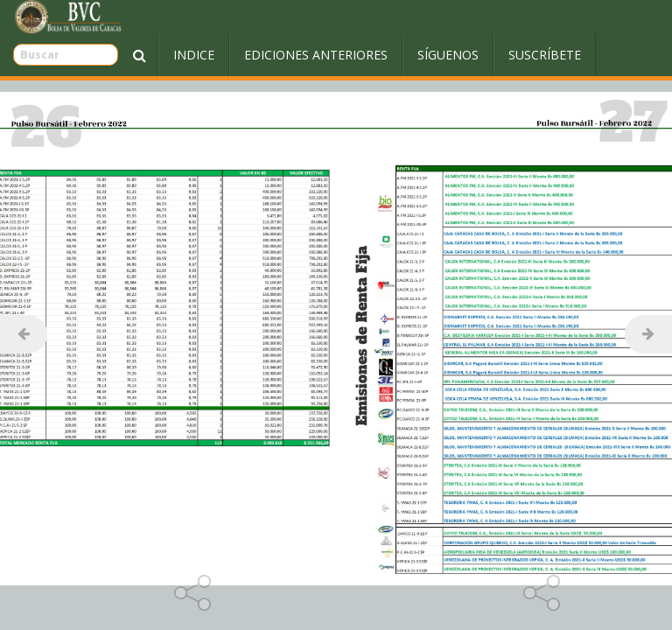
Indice (150, 55)
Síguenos (404, 55)
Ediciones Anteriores (272, 55)
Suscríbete (501, 55)
